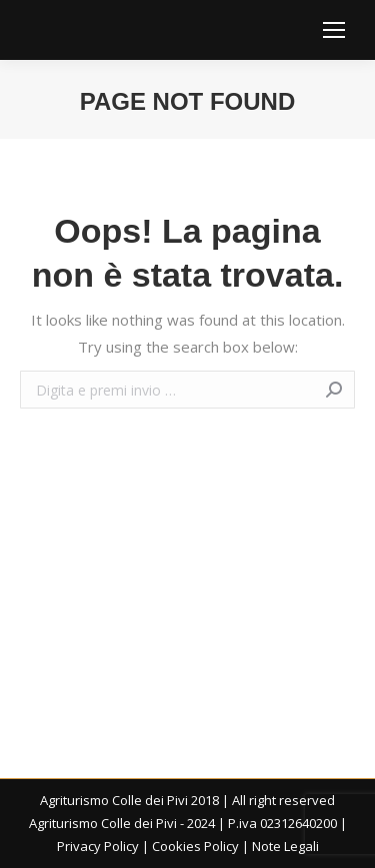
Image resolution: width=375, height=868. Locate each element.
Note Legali (285, 846)
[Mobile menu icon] (334, 30)
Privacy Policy (98, 846)
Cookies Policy (195, 846)
